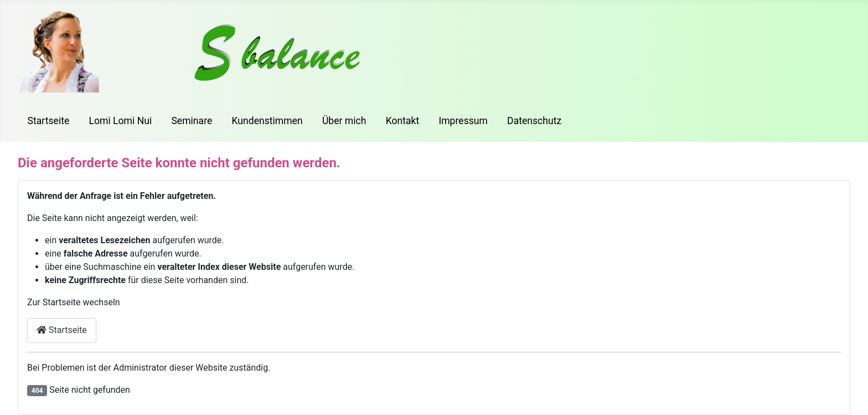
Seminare (192, 121)
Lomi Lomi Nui (120, 121)
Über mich (344, 121)
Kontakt (403, 121)
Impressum (463, 121)
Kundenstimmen (267, 121)
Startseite (49, 121)
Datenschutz (534, 121)
